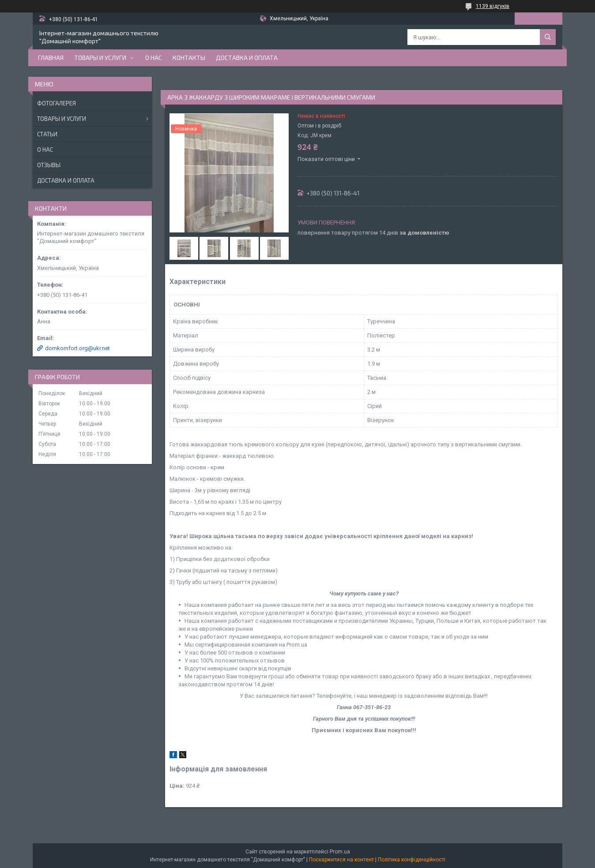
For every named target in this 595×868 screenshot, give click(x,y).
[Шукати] (548, 37)
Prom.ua (340, 852)
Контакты (189, 58)
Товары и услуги (100, 58)
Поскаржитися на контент (341, 860)
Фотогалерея (56, 103)
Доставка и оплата (247, 58)
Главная (51, 58)
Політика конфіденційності (412, 860)
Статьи (47, 134)
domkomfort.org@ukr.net (77, 348)
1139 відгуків (493, 6)
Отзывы (49, 165)
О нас (154, 58)
